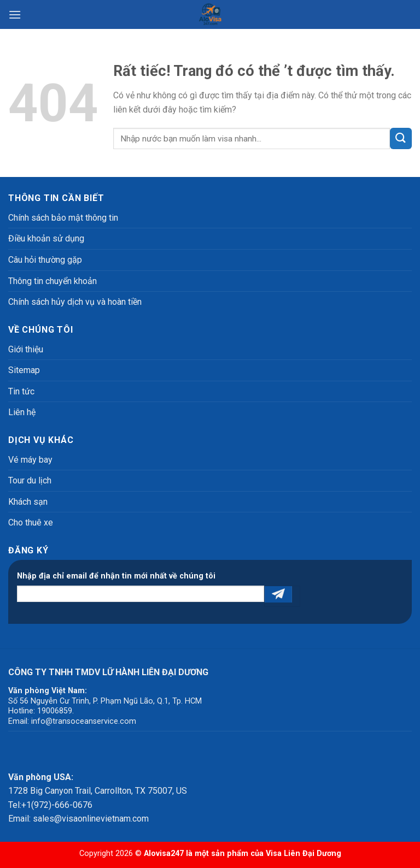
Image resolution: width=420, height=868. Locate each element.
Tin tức (21, 391)
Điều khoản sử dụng (46, 238)
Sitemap (24, 370)
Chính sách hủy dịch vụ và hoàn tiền (75, 302)
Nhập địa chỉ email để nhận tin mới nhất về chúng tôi (116, 576)
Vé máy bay (30, 460)
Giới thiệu (26, 349)
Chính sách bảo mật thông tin (63, 218)
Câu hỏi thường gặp (45, 260)
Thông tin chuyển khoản (52, 281)
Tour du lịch (30, 480)
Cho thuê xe (31, 522)
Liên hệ (22, 412)
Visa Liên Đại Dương (304, 854)
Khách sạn (28, 502)
